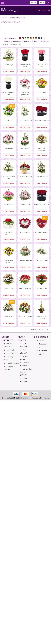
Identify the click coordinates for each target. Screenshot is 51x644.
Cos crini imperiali (25, 121)
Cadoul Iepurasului (25, 316)
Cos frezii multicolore (42, 150)
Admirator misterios (8, 233)
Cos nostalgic (8, 65)
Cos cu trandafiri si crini (8, 178)
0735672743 (44, 10)
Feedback (10, 350)
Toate (34, 41)
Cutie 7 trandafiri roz (42, 66)
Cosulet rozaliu (25, 204)
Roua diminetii (25, 149)
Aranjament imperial (42, 318)
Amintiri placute (25, 288)
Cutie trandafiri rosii (42, 204)
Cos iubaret (8, 149)
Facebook (43, 344)
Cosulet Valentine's (25, 177)
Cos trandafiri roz (8, 204)
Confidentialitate (13, 363)
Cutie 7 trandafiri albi (8, 94)
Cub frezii (8, 121)
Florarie (5, 17)
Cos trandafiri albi (42, 177)
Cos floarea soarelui (8, 262)
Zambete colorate (25, 260)
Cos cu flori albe (42, 260)
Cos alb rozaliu (8, 288)
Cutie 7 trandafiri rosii (25, 66)
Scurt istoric (11, 353)
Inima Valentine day (42, 121)
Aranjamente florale (17, 17)
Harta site (43, 351)
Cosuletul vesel (8, 316)
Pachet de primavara (25, 94)
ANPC (41, 354)
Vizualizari (15, 44)
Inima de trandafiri (42, 232)
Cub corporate (42, 288)
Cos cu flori (42, 93)
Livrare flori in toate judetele (26, 372)
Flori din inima (25, 232)
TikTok (42, 340)
